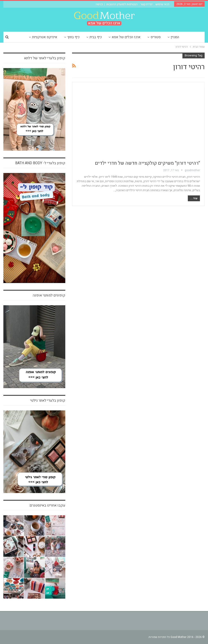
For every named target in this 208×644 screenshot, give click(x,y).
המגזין (175, 37)
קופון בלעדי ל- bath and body (40, 163)
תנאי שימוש (162, 4)
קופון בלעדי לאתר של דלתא (45, 58)
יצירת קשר (147, 4)
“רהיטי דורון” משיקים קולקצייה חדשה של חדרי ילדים (147, 163)
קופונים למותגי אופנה (49, 295)
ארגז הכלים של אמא (126, 37)
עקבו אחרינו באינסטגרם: (47, 505)
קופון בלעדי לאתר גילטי (48, 401)
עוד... (194, 198)
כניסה (99, 4)
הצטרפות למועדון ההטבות (122, 4)
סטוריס (156, 37)
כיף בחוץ (73, 37)
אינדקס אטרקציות (45, 37)
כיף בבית (96, 37)
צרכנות (198, 85)
